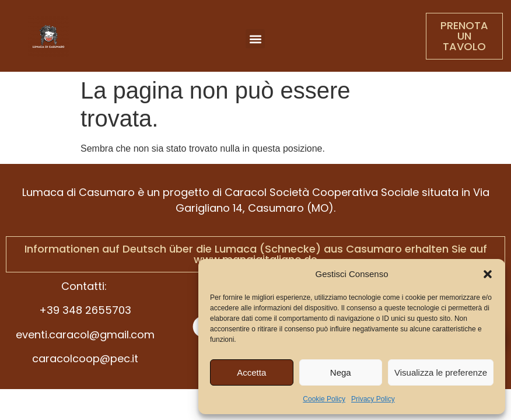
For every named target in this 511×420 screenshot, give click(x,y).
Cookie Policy (324, 399)
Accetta (251, 372)
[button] (488, 274)
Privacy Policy (373, 399)
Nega (341, 372)
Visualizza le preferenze (441, 372)
